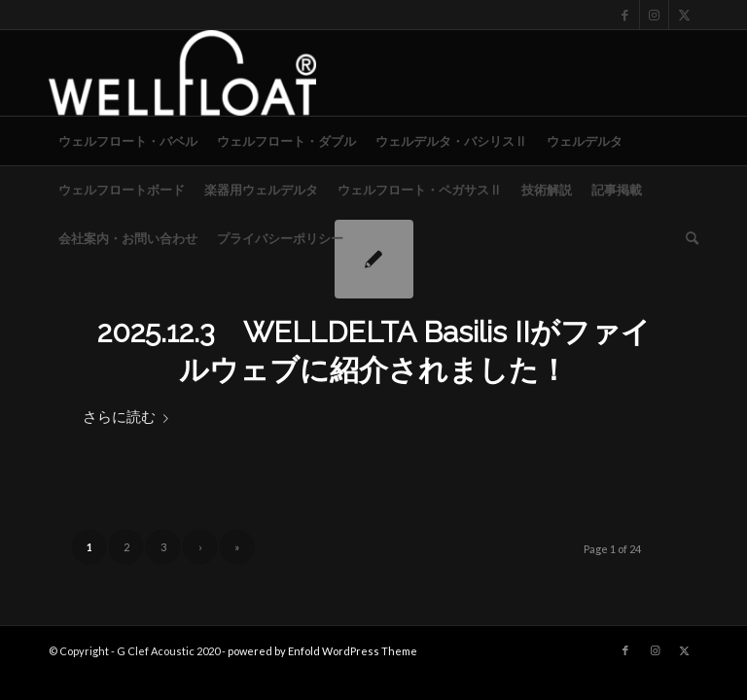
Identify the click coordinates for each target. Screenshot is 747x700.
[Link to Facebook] (625, 15)
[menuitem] (128, 141)
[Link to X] (684, 15)
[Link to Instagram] (654, 15)
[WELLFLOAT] (182, 73)
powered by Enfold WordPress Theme (322, 651)
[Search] (687, 238)
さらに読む (129, 416)
